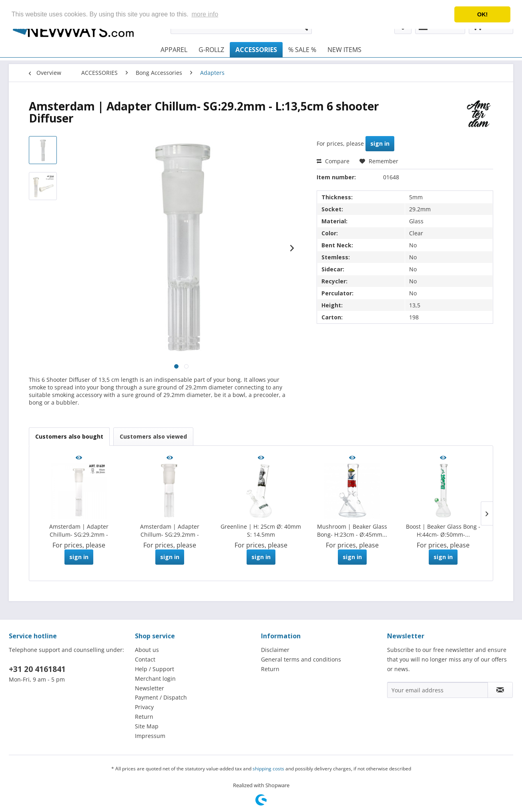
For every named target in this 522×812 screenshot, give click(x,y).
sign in (380, 143)
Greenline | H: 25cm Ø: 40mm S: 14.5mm (261, 530)
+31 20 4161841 (37, 669)
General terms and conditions (301, 659)
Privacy (144, 707)
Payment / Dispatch (161, 697)
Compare (333, 161)
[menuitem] (174, 50)
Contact (145, 659)
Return (144, 717)
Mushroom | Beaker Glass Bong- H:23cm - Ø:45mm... (352, 530)
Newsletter (150, 688)
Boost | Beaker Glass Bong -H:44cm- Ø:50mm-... (443, 530)
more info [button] (205, 14)
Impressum (150, 736)
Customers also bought (69, 436)
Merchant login (155, 679)
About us (147, 650)
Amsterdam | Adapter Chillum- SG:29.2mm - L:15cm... (79, 531)
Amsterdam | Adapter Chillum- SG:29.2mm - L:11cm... (170, 531)
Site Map (147, 726)
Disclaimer (275, 650)
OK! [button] (482, 14)
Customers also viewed (153, 436)
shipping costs (268, 769)
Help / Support (155, 669)
